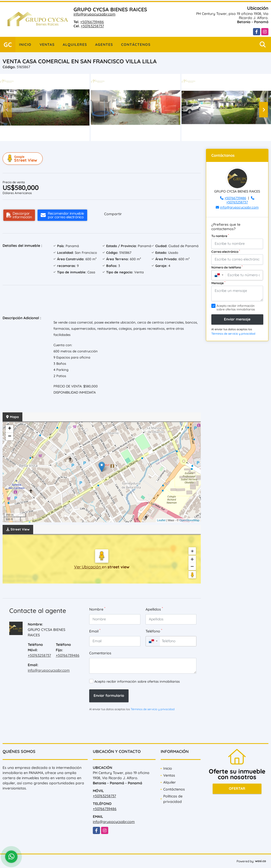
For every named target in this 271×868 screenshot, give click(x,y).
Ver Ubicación (88, 567)
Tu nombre (220, 236)
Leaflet (161, 520)
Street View (23, 159)
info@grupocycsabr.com (94, 14)
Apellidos (154, 609)
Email (95, 631)
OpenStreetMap (189, 520)
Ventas (47, 45)
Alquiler (170, 782)
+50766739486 (92, 22)
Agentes (104, 45)
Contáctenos (136, 45)
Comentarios (100, 653)
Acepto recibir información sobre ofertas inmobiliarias (137, 681)
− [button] (10, 437)
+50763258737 (92, 26)
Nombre (97, 609)
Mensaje (218, 283)
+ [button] (10, 429)
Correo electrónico (226, 251)
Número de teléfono (227, 267)
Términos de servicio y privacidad (153, 709)
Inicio (25, 45)
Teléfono (154, 631)
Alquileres (75, 45)
